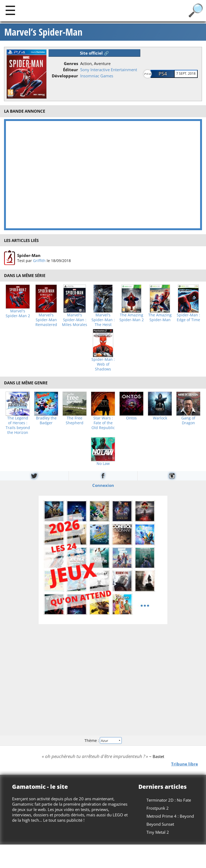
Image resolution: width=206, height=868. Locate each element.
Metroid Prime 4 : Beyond (170, 816)
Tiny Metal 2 (158, 832)
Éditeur (71, 70)
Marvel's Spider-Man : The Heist (103, 320)
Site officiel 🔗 (94, 53)
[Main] (10, 10)
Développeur (65, 76)
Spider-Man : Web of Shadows (103, 364)
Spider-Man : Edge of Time (188, 317)
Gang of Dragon (188, 420)
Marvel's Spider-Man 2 (18, 313)
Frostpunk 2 (158, 808)
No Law (103, 464)
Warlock (160, 418)
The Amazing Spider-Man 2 (132, 317)
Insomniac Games (97, 76)
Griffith (39, 261)
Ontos (131, 418)
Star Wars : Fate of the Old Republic (103, 423)
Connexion (103, 485)
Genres (71, 63)
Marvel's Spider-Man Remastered (46, 320)
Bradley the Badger (46, 420)
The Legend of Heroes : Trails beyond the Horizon (18, 425)
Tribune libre (185, 764)
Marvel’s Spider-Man (43, 32)
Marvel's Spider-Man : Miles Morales (75, 320)
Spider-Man (29, 255)
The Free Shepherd (75, 420)
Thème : (103, 740)
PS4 (163, 74)
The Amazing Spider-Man (160, 317)
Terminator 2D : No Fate (169, 800)
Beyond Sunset (160, 824)
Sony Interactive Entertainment (109, 70)
